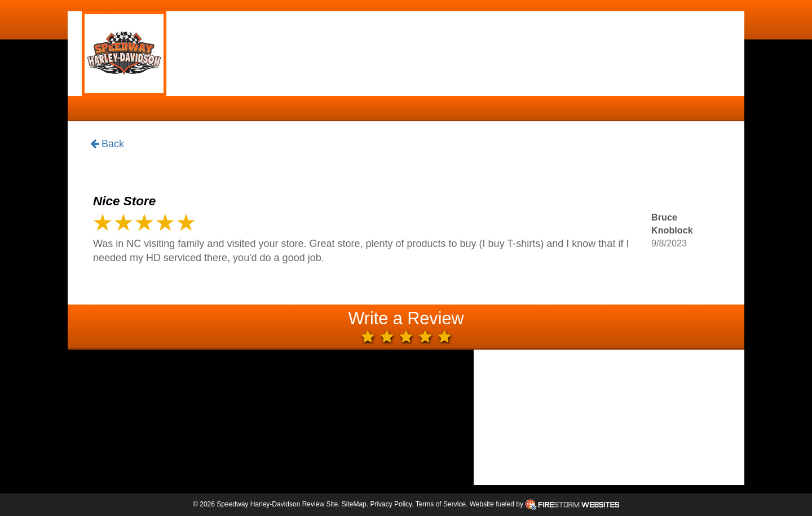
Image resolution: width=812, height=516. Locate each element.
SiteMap (354, 504)
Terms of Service (441, 504)
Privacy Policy (391, 504)
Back (107, 144)
